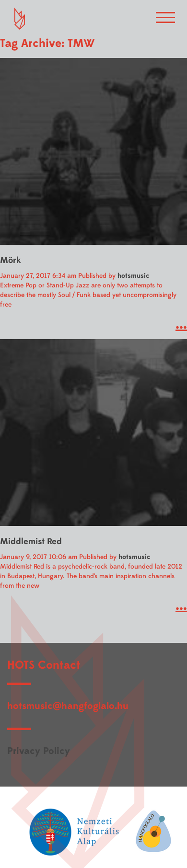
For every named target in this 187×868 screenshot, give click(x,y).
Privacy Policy (39, 751)
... (181, 324)
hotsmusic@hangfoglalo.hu (68, 706)
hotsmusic (133, 276)
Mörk (11, 260)
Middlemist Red (31, 542)
